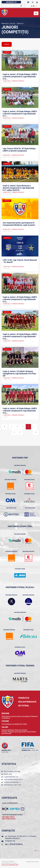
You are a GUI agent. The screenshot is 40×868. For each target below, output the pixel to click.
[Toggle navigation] (36, 13)
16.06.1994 (35, 750)
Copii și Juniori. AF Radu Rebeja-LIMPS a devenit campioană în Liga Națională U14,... (20, 336)
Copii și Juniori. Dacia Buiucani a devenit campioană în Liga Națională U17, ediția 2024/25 (18, 188)
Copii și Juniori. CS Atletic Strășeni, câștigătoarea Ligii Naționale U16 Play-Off (20, 373)
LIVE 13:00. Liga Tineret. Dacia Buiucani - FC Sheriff (20, 261)
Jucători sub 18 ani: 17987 (13, 785)
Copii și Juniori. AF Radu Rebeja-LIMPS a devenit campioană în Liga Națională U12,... (20, 299)
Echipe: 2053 (8, 774)
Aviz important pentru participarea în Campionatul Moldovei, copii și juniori (19, 224)
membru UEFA (6, 750)
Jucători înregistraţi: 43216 (13, 780)
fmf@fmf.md (10, 841)
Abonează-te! (11, 2)
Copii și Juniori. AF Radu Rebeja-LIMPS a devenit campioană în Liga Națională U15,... (20, 411)
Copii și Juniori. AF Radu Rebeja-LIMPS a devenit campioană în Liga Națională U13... (20, 76)
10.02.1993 (5, 752)
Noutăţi (12, 24)
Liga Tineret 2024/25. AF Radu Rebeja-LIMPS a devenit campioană (19, 150)
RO (33, 6)
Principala (5, 24)
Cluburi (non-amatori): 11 (12, 782)
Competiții (20, 24)
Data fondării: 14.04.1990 (12, 772)
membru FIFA (26, 750)
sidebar (7, 44)
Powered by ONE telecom (32, 862)
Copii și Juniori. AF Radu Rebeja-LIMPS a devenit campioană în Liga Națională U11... (20, 113)
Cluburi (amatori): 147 (11, 777)
